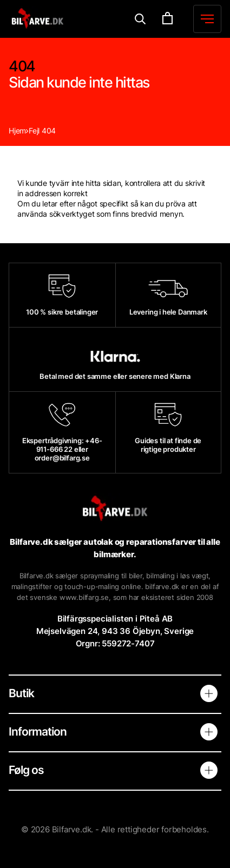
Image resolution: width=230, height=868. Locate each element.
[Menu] (140, 19)
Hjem (17, 131)
